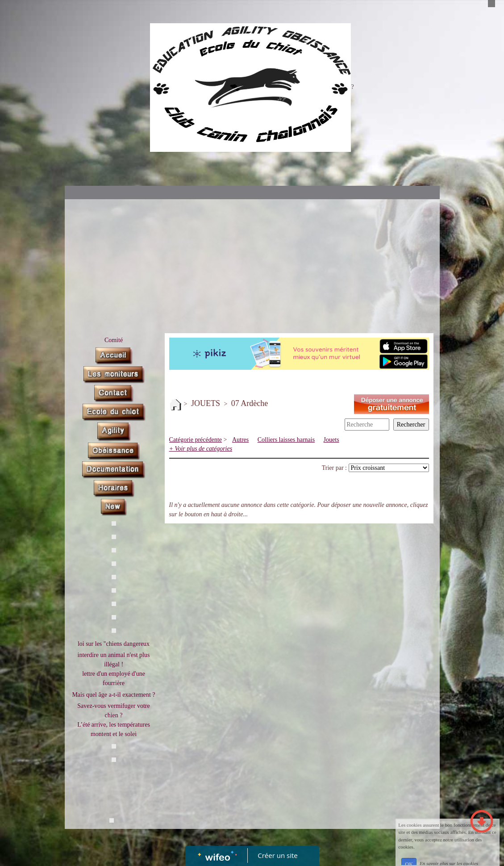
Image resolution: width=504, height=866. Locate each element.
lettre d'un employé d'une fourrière (114, 678)
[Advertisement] (252, 266)
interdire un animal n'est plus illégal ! (114, 660)
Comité (114, 340)
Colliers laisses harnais (286, 440)
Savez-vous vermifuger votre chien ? (114, 711)
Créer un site (277, 855)
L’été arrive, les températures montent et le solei (114, 729)
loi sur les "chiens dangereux (114, 644)
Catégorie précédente (196, 440)
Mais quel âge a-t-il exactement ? (113, 695)
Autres (240, 440)
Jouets (331, 440)
